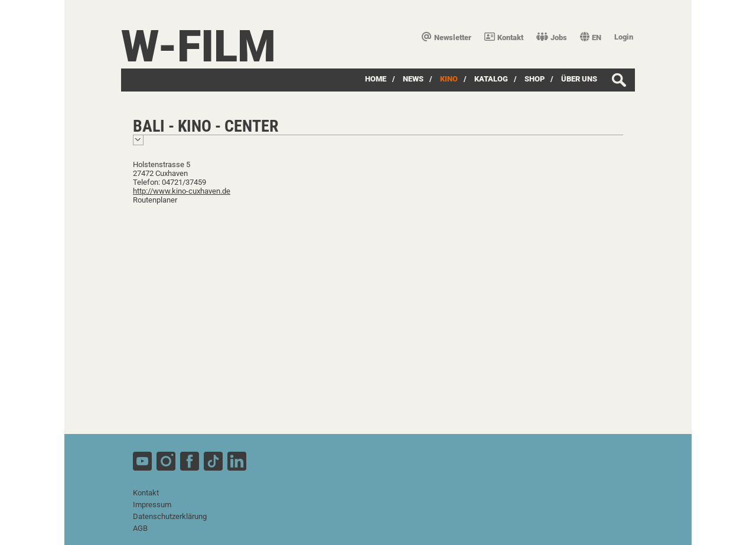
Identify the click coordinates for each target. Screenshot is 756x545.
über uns (579, 79)
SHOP (535, 79)
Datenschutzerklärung (170, 516)
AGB (140, 528)
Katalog (491, 79)
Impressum (152, 505)
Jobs (552, 37)
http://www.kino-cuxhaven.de (182, 191)
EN (591, 37)
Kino (449, 79)
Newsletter (447, 37)
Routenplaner (155, 200)
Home (376, 79)
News (413, 79)
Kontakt (504, 37)
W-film (198, 46)
